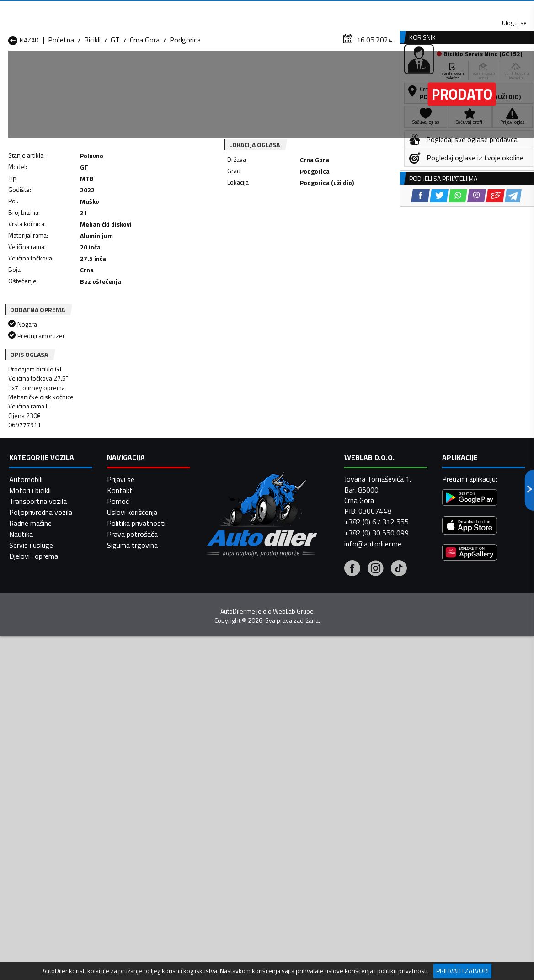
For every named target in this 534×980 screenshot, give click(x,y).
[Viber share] (310, 224)
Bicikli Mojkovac (318, 802)
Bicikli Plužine (28, 824)
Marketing (371, 9)
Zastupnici (231, 70)
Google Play (199, 9)
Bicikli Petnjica (125, 813)
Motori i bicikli (30, 947)
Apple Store (260, 9)
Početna (61, 89)
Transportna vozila (38, 958)
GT (115, 89)
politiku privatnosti (402, 971)
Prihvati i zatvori (462, 971)
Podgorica (185, 89)
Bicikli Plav (215, 813)
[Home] (8, 70)
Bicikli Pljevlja (314, 813)
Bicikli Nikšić (26, 813)
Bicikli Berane (219, 780)
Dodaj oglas (505, 70)
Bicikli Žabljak (219, 835)
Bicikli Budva (27, 791)
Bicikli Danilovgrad (226, 791)
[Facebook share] (254, 224)
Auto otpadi (290, 70)
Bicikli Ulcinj (25, 835)
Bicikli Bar (118, 780)
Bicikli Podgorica (128, 824)
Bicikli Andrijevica (34, 780)
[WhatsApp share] (291, 224)
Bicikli (92, 89)
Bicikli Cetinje (123, 791)
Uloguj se (470, 9)
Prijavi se (121, 936)
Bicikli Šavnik (122, 835)
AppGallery (318, 9)
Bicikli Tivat (311, 824)
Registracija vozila (433, 70)
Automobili (26, 936)
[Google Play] (470, 956)
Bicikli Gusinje (314, 791)
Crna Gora (145, 89)
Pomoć (118, 958)
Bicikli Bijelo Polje (320, 780)
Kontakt (421, 9)
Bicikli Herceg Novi (36, 802)
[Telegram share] (346, 224)
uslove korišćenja (349, 971)
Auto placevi (172, 70)
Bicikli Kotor (217, 802)
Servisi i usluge (356, 70)
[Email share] (328, 224)
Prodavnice (111, 70)
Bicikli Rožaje (218, 824)
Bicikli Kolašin (123, 802)
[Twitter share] (272, 224)
